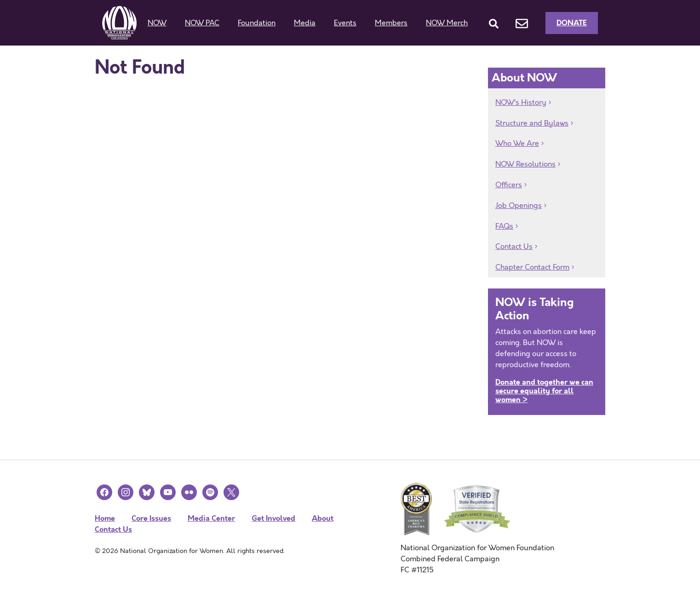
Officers (509, 185)
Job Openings (519, 206)
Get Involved (273, 518)
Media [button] (305, 23)
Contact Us (514, 247)
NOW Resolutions (525, 164)
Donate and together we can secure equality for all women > (544, 391)
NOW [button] (157, 23)
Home (105, 518)
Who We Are (517, 144)
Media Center (211, 518)
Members (391, 23)
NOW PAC (202, 23)
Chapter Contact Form (532, 267)
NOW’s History (521, 103)
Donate (572, 23)
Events (345, 23)
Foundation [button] (257, 23)
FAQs (504, 226)
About (323, 518)
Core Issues (151, 518)
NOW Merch (447, 23)
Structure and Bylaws (532, 123)
